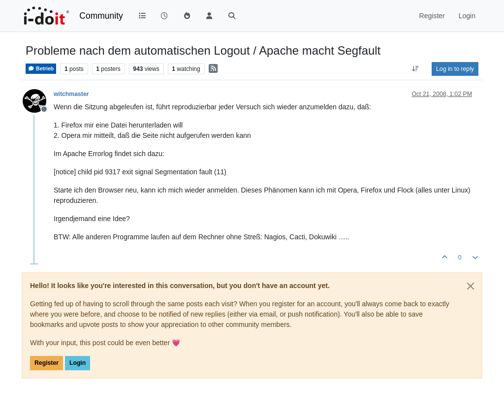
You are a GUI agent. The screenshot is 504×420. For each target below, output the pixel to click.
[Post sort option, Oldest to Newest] (416, 69)
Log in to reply (455, 69)
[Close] (471, 286)
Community (101, 16)
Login (78, 363)
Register (47, 363)
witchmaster (71, 94)
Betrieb (41, 69)
